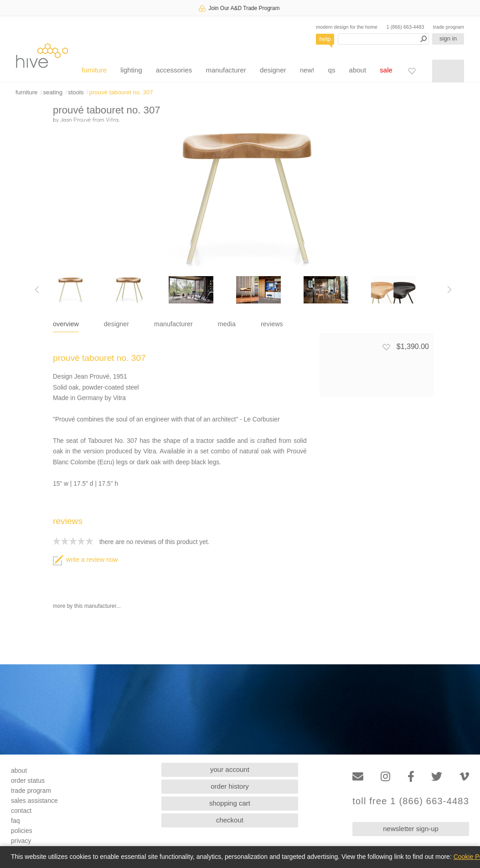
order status (28, 781)
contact (21, 811)
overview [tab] (66, 324)
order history (230, 786)
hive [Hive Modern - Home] (42, 55)
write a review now (85, 560)
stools (76, 92)
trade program (449, 27)
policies (22, 831)
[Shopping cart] (448, 71)
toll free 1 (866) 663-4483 (411, 801)
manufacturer (226, 70)
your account (230, 769)
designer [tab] (116, 324)
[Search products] (383, 39)
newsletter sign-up (411, 829)
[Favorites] (412, 71)
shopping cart (230, 803)
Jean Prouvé (75, 119)
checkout (230, 820)
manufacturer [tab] (173, 324)
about (358, 70)
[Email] (358, 777)
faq (15, 821)
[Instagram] (385, 777)
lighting (131, 70)
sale (386, 70)
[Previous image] (37, 290)
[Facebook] (411, 777)
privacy (21, 841)
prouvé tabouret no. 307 (121, 92)
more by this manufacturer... (87, 606)
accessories (174, 70)
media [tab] (227, 324)
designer (273, 70)
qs (332, 70)
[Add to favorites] (386, 347)
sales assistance (34, 801)
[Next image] (449, 290)
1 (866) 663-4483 (405, 27)
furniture (94, 70)
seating (53, 92)
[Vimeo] (464, 777)
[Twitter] (437, 777)
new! (307, 70)
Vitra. (113, 119)
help (325, 39)
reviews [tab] (272, 324)
